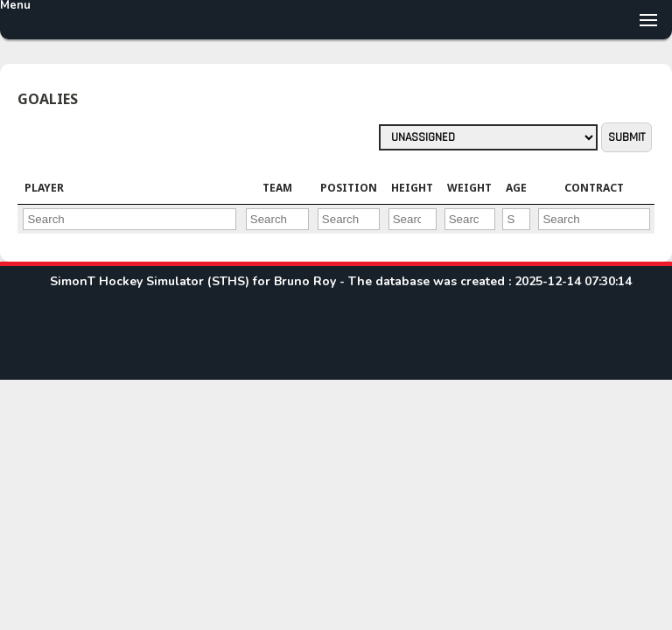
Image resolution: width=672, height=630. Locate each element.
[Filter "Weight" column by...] (470, 219)
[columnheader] (129, 189)
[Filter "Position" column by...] (349, 219)
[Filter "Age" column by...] (516, 219)
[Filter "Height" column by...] (413, 219)
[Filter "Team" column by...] (278, 219)
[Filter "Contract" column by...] (594, 219)
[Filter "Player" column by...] (129, 219)
